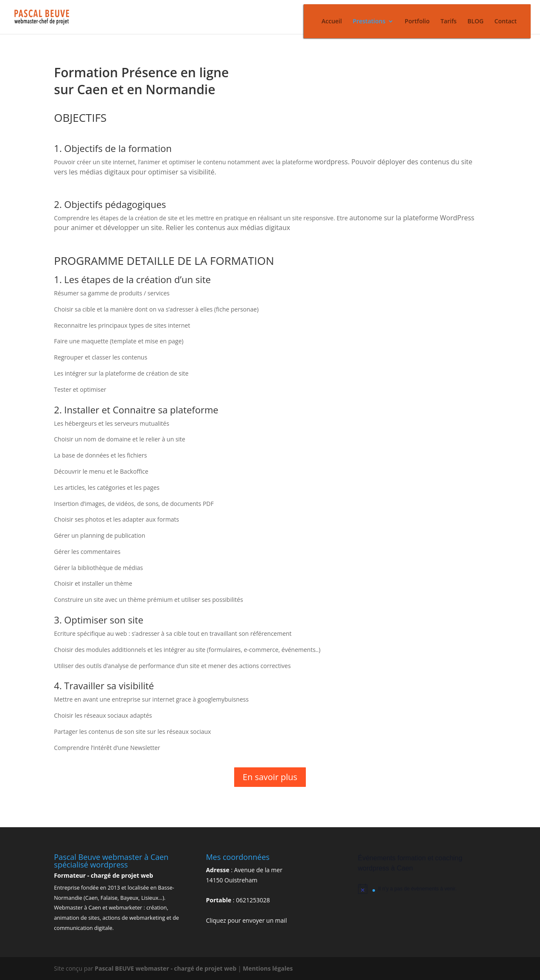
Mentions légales (268, 968)
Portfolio (417, 22)
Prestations (369, 22)
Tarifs (448, 22)
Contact (506, 22)
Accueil (332, 22)
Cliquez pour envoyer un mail (246, 920)
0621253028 (253, 900)
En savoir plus (270, 777)
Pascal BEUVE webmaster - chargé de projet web (166, 968)
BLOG (476, 22)
